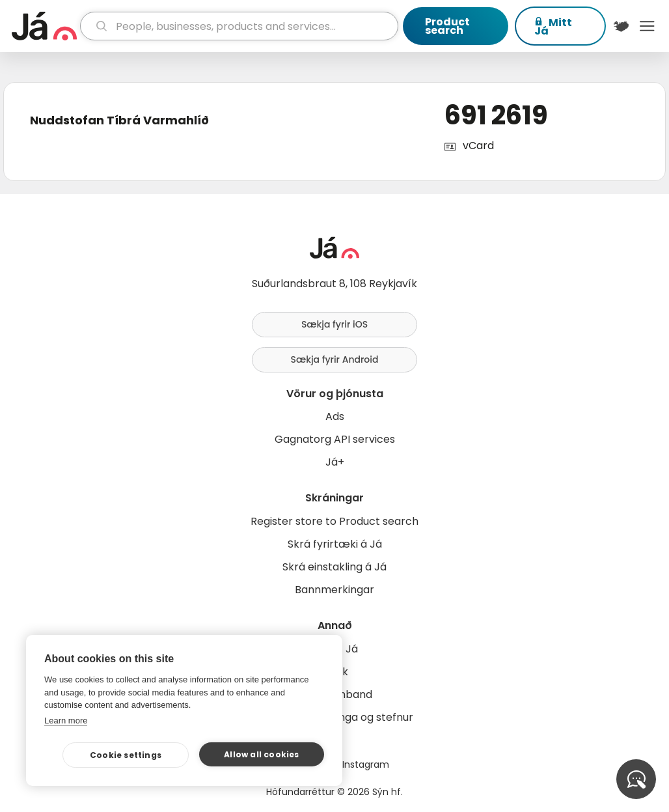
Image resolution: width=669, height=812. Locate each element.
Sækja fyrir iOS (334, 324)
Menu (647, 26)
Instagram (366, 764)
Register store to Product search (334, 521)
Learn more (66, 721)
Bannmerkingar (334, 590)
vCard (478, 146)
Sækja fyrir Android (335, 359)
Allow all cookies (261, 754)
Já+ (335, 462)
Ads (335, 416)
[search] (239, 26)
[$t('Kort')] (621, 26)
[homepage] (44, 26)
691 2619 (496, 115)
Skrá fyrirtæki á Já (335, 544)
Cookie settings (126, 755)
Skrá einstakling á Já (334, 567)
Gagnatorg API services (335, 439)
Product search (447, 26)
